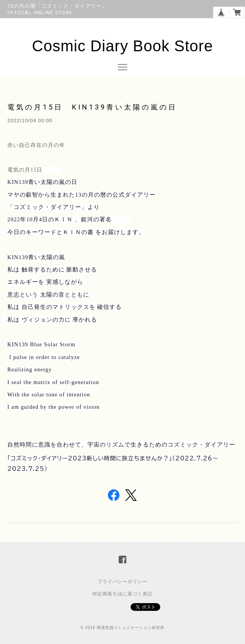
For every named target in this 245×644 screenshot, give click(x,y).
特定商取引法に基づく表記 (123, 594)
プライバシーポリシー (123, 582)
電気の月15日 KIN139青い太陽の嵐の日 (92, 107)
